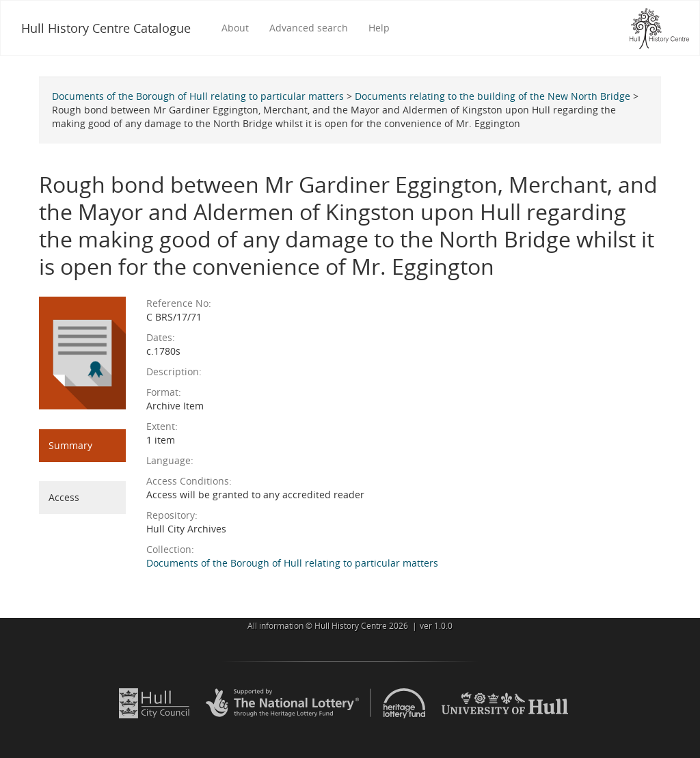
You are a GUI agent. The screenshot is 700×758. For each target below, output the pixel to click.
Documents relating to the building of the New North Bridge (493, 96)
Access (64, 497)
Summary (70, 445)
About (235, 28)
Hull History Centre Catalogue (106, 28)
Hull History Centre (351, 626)
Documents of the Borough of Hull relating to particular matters (198, 96)
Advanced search (309, 28)
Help (379, 28)
